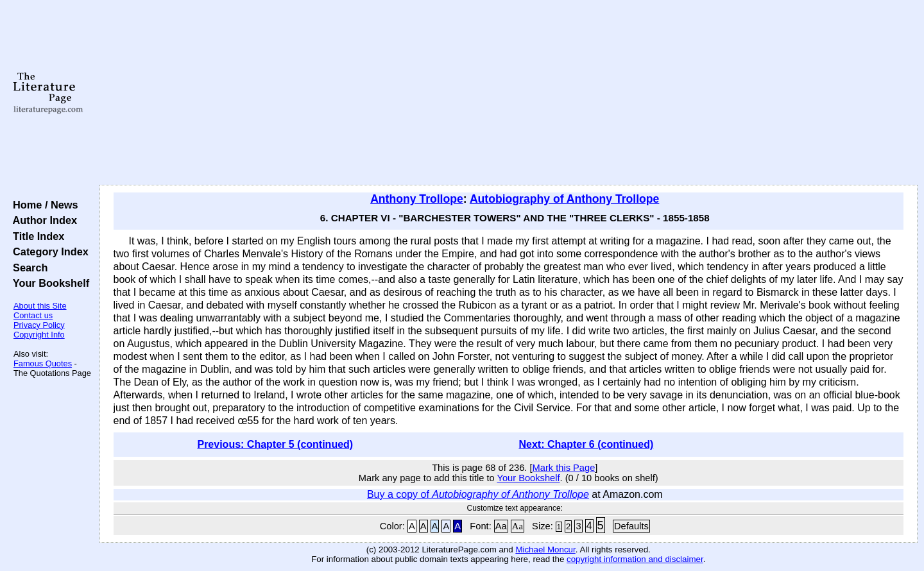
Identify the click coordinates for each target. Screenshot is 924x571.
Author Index (42, 220)
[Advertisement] (508, 93)
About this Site (40, 306)
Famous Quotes (43, 363)
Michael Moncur (545, 550)
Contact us (33, 315)
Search (27, 268)
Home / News (43, 205)
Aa (501, 526)
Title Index (36, 236)
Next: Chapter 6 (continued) (586, 444)
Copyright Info (39, 335)
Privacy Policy (39, 325)
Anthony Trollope (417, 199)
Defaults (631, 526)
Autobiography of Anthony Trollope (564, 199)
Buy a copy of (478, 494)
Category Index (48, 251)
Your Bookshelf (48, 283)
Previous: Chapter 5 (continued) (275, 444)
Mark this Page (564, 468)
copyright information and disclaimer (635, 559)
